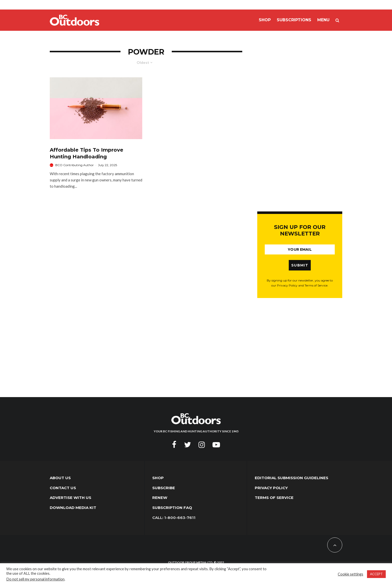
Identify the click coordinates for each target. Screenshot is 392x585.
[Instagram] (202, 445)
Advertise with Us (70, 498)
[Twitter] (187, 445)
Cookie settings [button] (350, 574)
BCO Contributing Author (74, 165)
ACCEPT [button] (376, 574)
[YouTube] (216, 445)
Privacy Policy (271, 488)
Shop (265, 20)
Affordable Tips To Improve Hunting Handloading (86, 153)
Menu (323, 20)
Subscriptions (294, 20)
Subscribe (164, 488)
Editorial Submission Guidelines (291, 478)
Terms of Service (274, 498)
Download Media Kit (73, 508)
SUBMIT (300, 265)
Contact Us (63, 488)
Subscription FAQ (172, 508)
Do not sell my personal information (35, 579)
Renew (160, 498)
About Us (60, 478)
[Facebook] (174, 445)
